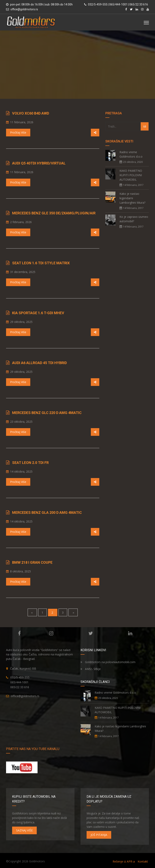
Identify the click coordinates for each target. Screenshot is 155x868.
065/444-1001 (19, 682)
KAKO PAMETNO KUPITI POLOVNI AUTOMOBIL (131, 175)
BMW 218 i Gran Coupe (32, 562)
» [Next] (73, 612)
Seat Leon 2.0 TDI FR (30, 463)
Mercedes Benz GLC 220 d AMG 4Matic (47, 413)
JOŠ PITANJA (99, 835)
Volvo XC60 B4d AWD (31, 113)
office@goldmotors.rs (24, 9)
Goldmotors (37, 861)
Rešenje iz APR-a (124, 861)
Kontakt (143, 861)
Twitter (90, 633)
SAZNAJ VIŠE (24, 830)
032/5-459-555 (20, 677)
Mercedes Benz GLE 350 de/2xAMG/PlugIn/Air (54, 213)
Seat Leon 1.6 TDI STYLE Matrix (41, 263)
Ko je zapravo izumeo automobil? (134, 219)
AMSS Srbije (91, 669)
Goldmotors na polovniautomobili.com (108, 662)
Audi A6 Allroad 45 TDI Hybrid (39, 363)
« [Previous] (32, 612)
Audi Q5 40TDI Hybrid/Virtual (39, 163)
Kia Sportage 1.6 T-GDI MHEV (38, 313)
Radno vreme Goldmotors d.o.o (131, 154)
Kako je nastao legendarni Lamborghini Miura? (132, 198)
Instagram (51, 633)
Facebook (19, 633)
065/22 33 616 (20, 687)
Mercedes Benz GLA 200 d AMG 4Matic (47, 512)
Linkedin (130, 633)
